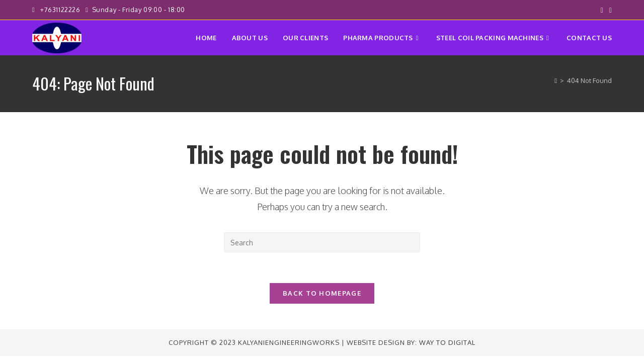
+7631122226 (61, 10)
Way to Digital (447, 342)
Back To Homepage (322, 293)
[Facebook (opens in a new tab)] (602, 10)
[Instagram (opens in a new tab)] (609, 10)
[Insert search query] (322, 242)
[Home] (556, 80)
